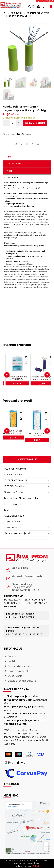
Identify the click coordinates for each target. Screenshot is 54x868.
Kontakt (10, 661)
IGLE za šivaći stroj (14, 516)
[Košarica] (44, 7)
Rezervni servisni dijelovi (17, 533)
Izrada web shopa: (23, 866)
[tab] (27, 157)
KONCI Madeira (12, 528)
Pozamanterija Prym (15, 469)
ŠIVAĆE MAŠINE (13, 475)
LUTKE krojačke (13, 504)
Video (9, 171)
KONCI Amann (12, 522)
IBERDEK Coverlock (15, 486)
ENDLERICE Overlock (16, 480)
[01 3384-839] (26, 570)
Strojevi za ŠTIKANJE (16, 492)
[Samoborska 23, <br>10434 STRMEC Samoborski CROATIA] (26, 587)
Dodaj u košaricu (35, 123)
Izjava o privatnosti (16, 671)
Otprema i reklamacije (18, 666)
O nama (10, 656)
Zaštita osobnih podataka (20, 681)
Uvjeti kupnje (13, 676)
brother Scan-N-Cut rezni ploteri (21, 498)
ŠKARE (8, 510)
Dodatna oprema (14, 164)
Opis (9, 157)
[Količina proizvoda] (12, 123)
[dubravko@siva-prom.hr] (26, 578)
